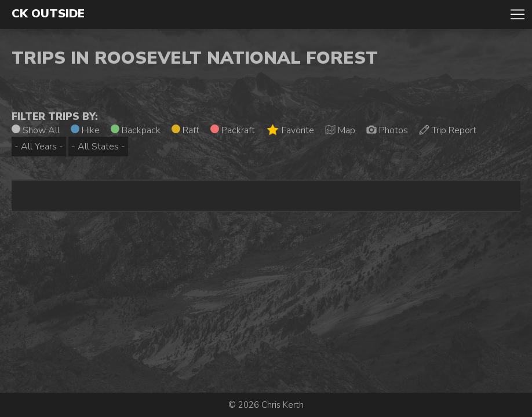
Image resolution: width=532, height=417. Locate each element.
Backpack (136, 130)
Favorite (290, 130)
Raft (185, 130)
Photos (387, 130)
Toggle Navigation (518, 14)
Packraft (233, 130)
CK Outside (48, 14)
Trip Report (448, 130)
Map (340, 130)
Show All (36, 130)
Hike (85, 130)
